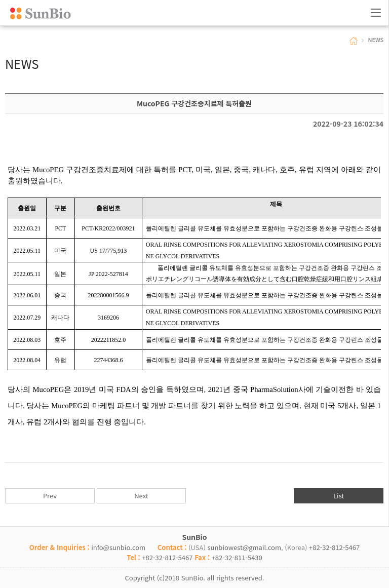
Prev (50, 496)
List (339, 496)
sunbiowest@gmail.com (244, 547)
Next (141, 496)
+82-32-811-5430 (237, 557)
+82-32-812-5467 (334, 547)
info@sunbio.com (118, 547)
